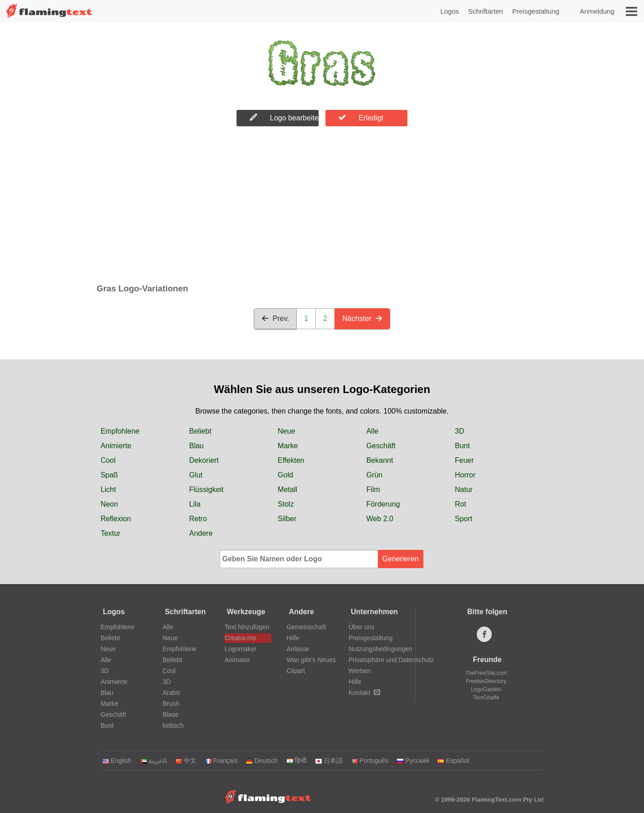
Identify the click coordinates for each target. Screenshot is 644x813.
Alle (373, 431)
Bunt (462, 446)
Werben (360, 671)
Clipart (296, 671)
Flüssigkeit (206, 489)
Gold (285, 475)
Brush (171, 704)
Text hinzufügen (247, 627)
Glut (196, 475)
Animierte (116, 446)
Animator (237, 660)
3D (459, 431)
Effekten (291, 460)
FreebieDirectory (486, 681)
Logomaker (241, 649)
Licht (108, 489)
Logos (450, 11)
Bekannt (380, 460)
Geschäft (381, 446)
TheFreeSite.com (486, 673)
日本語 (329, 761)
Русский (413, 761)
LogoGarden (486, 689)
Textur (111, 533)
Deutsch (262, 761)
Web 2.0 (380, 519)
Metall (287, 489)
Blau (196, 446)
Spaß (109, 475)
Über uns (362, 627)
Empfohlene (120, 431)
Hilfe (293, 638)
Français (221, 761)
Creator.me (240, 638)
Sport (464, 519)
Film (373, 489)
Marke (288, 446)
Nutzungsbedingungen (381, 649)
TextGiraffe (486, 698)
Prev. (275, 318)
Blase (171, 715)
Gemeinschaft (306, 627)
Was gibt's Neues (311, 660)
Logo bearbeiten (284, 118)
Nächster (362, 318)
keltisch (173, 725)
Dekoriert (204, 460)
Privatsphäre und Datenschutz (392, 660)
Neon (109, 504)
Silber (287, 519)
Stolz (286, 504)
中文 (186, 761)
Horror (465, 475)
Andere (201, 533)
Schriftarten (486, 11)
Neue (286, 431)
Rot (461, 504)
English (117, 761)
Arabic (172, 693)
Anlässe (298, 649)
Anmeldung (597, 11)
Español (453, 761)
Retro (198, 519)
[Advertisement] (322, 207)
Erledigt (361, 118)
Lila (195, 504)
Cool (108, 460)
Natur (464, 489)
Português (370, 761)
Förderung (383, 504)
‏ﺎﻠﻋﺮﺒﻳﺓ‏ (153, 761)
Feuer (464, 460)
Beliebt (200, 431)
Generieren (400, 559)
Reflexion (116, 519)
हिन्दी (296, 761)
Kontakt (364, 693)
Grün (375, 475)
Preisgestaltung (536, 11)
